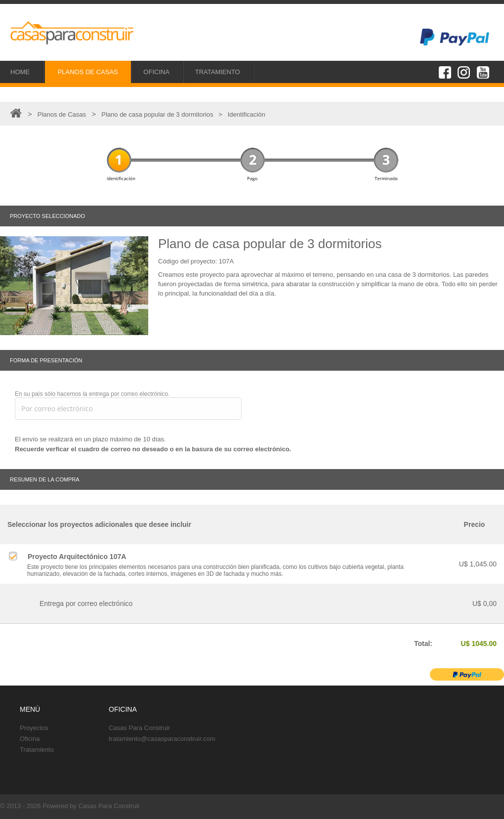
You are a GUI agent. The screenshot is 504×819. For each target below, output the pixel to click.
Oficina (30, 739)
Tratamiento (37, 750)
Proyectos (34, 728)
